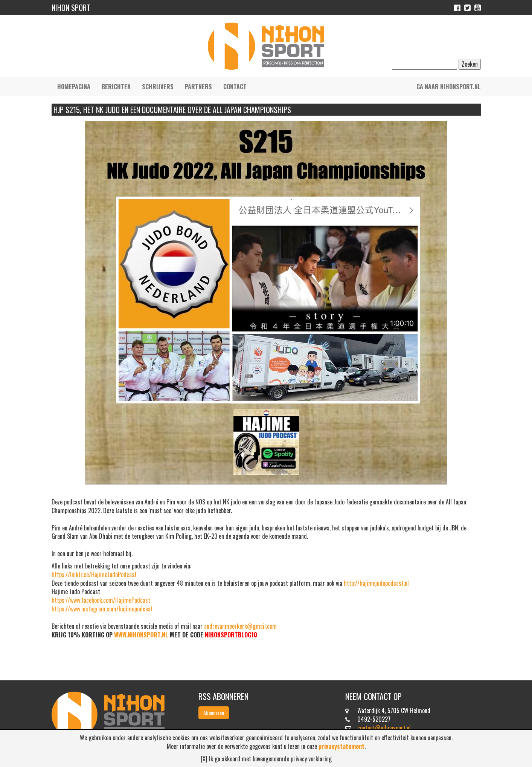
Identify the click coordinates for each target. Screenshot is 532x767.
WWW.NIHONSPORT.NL (141, 635)
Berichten (116, 87)
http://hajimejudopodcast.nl (376, 583)
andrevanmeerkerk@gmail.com (240, 626)
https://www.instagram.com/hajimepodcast (102, 609)
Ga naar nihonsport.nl (449, 87)
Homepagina (74, 87)
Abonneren (214, 713)
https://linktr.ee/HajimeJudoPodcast (94, 574)
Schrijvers (158, 87)
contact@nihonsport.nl (384, 728)
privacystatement (341, 746)
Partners (198, 87)
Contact (235, 87)
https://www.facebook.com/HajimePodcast (101, 600)
